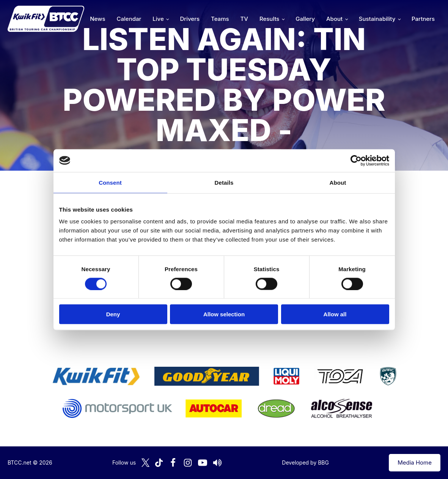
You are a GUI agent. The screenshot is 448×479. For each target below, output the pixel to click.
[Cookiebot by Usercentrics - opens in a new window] (356, 160)
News (97, 19)
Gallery (305, 19)
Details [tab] (224, 182)
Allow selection (224, 314)
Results (269, 19)
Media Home (415, 463)
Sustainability (377, 19)
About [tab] (338, 182)
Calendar (129, 19)
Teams (220, 19)
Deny (113, 314)
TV (244, 19)
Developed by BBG (305, 463)
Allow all (335, 314)
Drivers (190, 19)
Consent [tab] (110, 182)
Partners (423, 19)
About (334, 19)
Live (158, 19)
